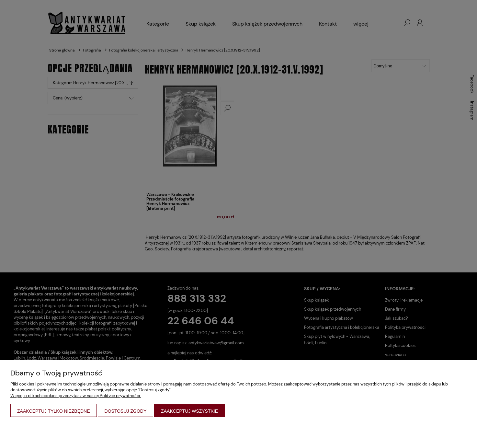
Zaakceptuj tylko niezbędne (54, 411)
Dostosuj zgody (126, 411)
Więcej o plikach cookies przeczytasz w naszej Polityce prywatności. (76, 396)
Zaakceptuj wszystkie (189, 411)
